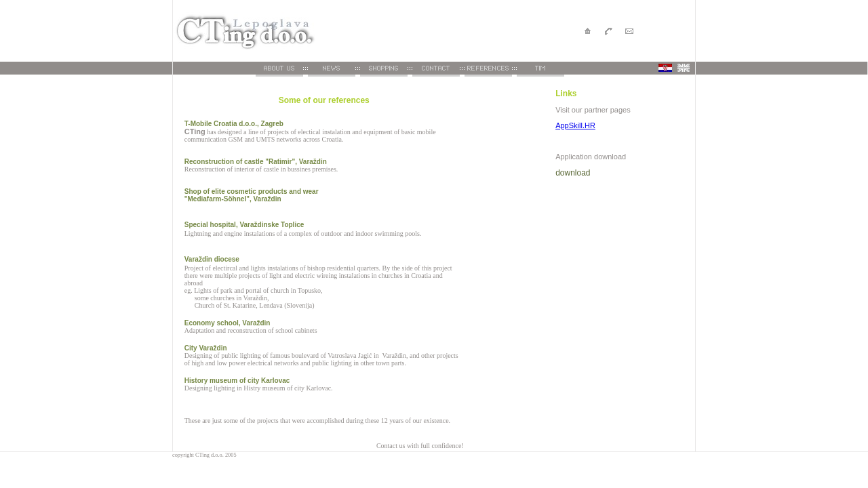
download (573, 173)
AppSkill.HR (575, 125)
